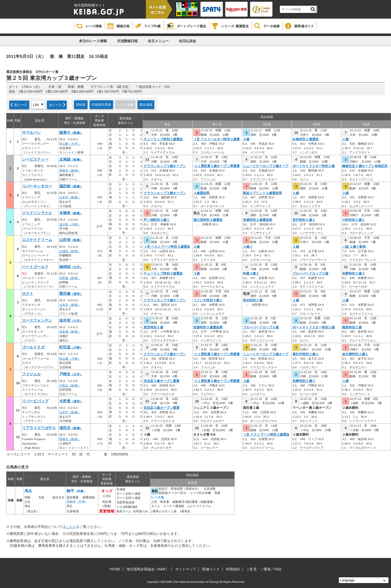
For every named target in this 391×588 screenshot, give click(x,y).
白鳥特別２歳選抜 (306, 139)
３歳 (246, 139)
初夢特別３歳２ (354, 274)
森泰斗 (71, 133)
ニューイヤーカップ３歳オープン (267, 166)
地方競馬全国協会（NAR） (148, 569)
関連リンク (211, 569)
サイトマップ (186, 569)
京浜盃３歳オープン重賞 (162, 381)
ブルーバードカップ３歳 (310, 274)
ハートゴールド (35, 267)
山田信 (71, 240)
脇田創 (71, 186)
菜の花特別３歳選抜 (208, 220)
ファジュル (32, 374)
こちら (71, 527)
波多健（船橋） (70, 332)
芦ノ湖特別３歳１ (157, 220)
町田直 (71, 347)
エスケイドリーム (37, 240)
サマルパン (32, 133)
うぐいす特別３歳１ (208, 300)
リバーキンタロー (37, 186)
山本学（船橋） (70, 197)
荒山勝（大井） (70, 144)
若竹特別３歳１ (304, 220)
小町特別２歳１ (354, 220)
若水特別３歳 (253, 300)
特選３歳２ (251, 274)
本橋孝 (71, 213)
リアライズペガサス (39, 428)
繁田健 (71, 294)
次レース (55, 105)
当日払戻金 (187, 41)
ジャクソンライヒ (37, 213)
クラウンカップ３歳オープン (165, 166)
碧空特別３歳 (153, 327)
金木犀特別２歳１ (355, 354)
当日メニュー (158, 41)
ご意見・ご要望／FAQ (264, 569)
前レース (21, 105)
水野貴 (71, 401)
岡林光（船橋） (70, 171)
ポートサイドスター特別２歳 (314, 166)
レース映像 (125, 105)
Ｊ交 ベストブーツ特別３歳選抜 (167, 247)
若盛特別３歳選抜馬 (258, 220)
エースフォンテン (37, 320)
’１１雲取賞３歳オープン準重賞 (216, 166)
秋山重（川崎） (70, 359)
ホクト (28, 294)
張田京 (71, 428)
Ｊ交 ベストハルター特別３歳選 (216, 139)
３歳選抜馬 (201, 193)
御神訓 (71, 267)
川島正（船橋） (70, 385)
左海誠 (71, 159)
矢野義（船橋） (70, 278)
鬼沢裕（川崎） (70, 224)
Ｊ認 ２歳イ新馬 (354, 247)
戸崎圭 (71, 374)
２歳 (345, 139)
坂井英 (71, 320)
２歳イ (248, 247)
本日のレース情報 (93, 41)
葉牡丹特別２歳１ (306, 354)
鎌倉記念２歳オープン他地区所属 (367, 166)
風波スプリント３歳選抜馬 (262, 193)
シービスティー (35, 159)
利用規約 (233, 569)
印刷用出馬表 (101, 105)
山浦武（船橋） (70, 251)
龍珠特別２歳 (352, 327)
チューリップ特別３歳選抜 (163, 139)
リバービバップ (35, 401)
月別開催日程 (127, 41)
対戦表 (81, 105)
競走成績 (146, 105)
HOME (115, 569)
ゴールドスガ (33, 347)
